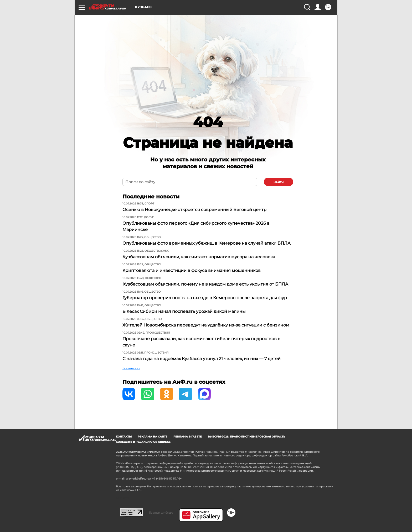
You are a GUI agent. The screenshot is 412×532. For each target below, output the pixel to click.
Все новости (131, 368)
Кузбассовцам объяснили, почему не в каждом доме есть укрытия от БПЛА (205, 284)
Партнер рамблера (161, 513)
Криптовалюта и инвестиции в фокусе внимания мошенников (192, 270)
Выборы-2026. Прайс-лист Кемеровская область (246, 437)
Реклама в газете (188, 437)
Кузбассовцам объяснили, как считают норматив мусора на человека (199, 257)
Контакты (124, 437)
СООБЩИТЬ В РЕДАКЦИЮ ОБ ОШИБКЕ (143, 442)
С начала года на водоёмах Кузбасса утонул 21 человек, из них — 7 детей (202, 359)
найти (279, 182)
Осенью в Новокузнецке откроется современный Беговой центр (194, 210)
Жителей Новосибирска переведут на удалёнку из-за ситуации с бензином (206, 325)
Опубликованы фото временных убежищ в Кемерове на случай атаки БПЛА (207, 243)
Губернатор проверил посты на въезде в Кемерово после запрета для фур (205, 298)
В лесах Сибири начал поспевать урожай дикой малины (184, 311)
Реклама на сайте (153, 437)
